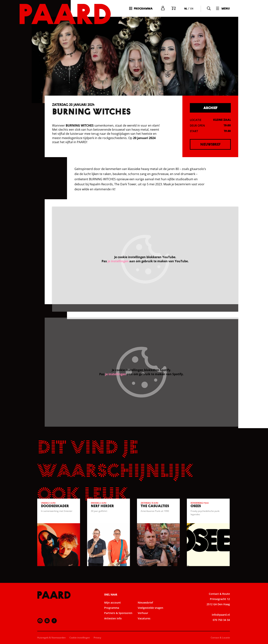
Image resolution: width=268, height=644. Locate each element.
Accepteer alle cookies (236, 626)
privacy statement (221, 578)
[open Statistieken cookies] (262, 602)
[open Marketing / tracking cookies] (262, 613)
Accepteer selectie (236, 637)
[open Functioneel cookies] (262, 590)
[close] (262, 556)
